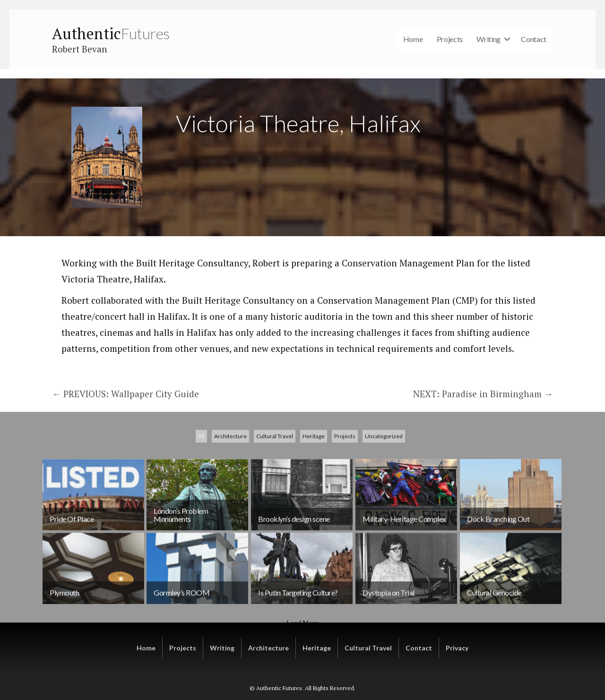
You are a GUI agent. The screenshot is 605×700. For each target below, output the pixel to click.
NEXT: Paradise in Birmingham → (483, 394)
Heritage (314, 487)
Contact (534, 39)
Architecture (230, 487)
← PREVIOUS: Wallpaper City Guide (125, 394)
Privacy (457, 648)
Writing (488, 39)
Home (413, 39)
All (201, 487)
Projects (450, 39)
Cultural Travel (275, 487)
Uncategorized (384, 487)
